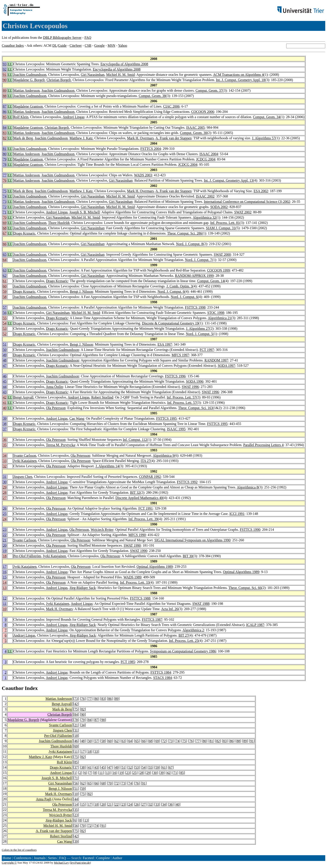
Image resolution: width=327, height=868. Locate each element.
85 (5, 117)
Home (7, 858)
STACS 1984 (163, 678)
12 (5, 598)
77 (5, 175)
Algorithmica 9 (163, 455)
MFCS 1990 (137, 535)
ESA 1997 (165, 344)
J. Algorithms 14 (107, 466)
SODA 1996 (195, 381)
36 (5, 440)
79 (5, 159)
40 (5, 408)
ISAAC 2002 (205, 196)
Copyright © (9, 863)
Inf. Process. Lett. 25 (184, 641)
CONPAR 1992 (150, 477)
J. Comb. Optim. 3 (179, 286)
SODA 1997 (226, 366)
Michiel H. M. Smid (120, 75)
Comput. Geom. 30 (193, 133)
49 (5, 355)
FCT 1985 (128, 662)
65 (5, 254)
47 (5, 366)
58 (5, 297)
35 (5, 445)
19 (5, 551)
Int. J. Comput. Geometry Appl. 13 (229, 180)
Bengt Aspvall (23, 397)
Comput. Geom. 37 (209, 90)
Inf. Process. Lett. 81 (225, 223)
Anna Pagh (44, 799)
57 (5, 307)
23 (5, 530)
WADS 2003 (143, 175)
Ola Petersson (56, 408)
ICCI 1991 (237, 514)
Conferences (22, 858)
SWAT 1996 (190, 387)
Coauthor (13, 688)
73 (5, 202)
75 (5, 191)
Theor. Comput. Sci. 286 (184, 233)
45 (5, 381)
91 (5, 75)
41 (5, 403)
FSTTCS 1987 (152, 619)
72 (5, 207)
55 (5, 318)
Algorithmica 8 (248, 487)
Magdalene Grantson (28, 106)
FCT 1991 (146, 508)
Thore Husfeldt (59, 223)
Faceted (88, 858)
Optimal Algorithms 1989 (155, 567)
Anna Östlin (54, 387)
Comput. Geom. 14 (211, 281)
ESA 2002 (261, 191)
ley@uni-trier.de (80, 863)
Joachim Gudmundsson (30, 75)
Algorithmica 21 (219, 318)
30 (5, 482)
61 (5, 281)
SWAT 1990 (132, 545)
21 (5, 540)
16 (5, 572)
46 (5, 376)
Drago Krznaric (24, 233)
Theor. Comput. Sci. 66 (245, 588)
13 (5, 588)
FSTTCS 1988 (140, 598)
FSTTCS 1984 (161, 672)
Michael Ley (62, 863)
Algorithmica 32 (204, 217)
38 (5, 424)
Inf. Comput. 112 (135, 440)
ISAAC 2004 (209, 154)
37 (5, 429)
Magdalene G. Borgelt (29, 80)
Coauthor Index (13, 46)
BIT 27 (184, 635)
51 (5, 344)
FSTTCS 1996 (175, 376)
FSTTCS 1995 (166, 418)
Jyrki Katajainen (25, 461)
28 (5, 493)
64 (5, 260)
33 (5, 461)
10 (5, 609)
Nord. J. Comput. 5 (199, 334)
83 (5, 133)
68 (5, 228)
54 (5, 323)
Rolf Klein (21, 117)
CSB (88, 46)
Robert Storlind (102, 397)
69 (5, 223)
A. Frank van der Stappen (174, 138)
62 (5, 276)
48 (5, 360)
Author (117, 858)
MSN (111, 46)
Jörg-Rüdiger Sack (83, 588)
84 (5, 128)
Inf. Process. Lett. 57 (181, 397)
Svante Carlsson (25, 455)
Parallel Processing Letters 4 (263, 445)
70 (5, 217)
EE (10, 64)
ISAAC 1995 (176, 429)
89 (5, 90)
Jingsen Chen (23, 477)
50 (5, 350)
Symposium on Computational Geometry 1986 (183, 651)
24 (5, 519)
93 (5, 64)
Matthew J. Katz (81, 138)
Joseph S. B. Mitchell (85, 212)
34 (5, 455)
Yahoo (122, 46)
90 (5, 80)
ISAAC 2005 (195, 128)
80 (5, 154)
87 (5, 106)
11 (5, 604)
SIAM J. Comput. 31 (221, 228)
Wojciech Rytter (102, 530)
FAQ (88, 38)
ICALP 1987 (255, 625)
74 (5, 196)
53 (5, 329)
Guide (62, 46)
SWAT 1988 (201, 604)
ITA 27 (146, 461)
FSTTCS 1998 (195, 307)
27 (5, 498)
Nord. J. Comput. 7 (199, 260)
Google (100, 46)
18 (5, 556)
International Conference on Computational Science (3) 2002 (247, 202)
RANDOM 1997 (216, 360)
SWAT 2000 (222, 254)
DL (55, 46)
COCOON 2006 (203, 112)
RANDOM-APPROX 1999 (194, 276)
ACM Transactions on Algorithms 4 (238, 75)
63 (5, 270)
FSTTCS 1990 (250, 530)
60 (5, 286)
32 (5, 466)
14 (5, 582)
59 (5, 292)
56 (5, 313)
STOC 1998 (216, 313)
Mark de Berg (23, 138)
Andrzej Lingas (74, 117)
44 (5, 387)
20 (5, 545)
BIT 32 (135, 493)
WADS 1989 (132, 577)
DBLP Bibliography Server (62, 38)
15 (5, 577)
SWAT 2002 (243, 212)
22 (5, 535)
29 (5, 487)
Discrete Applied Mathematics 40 (139, 498)
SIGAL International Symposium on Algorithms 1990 (192, 540)
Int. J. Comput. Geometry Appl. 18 (240, 80)
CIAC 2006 (171, 106)
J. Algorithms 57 (263, 138)
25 (5, 514)
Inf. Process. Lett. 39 (143, 519)
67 (5, 233)
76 (5, 180)
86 (5, 112)
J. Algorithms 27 (198, 329)
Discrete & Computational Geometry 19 (170, 323)
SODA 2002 (219, 207)
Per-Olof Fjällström (27, 556)
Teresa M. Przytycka (60, 445)
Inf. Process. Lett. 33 (135, 582)
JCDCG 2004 (206, 159)
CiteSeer (76, 46)
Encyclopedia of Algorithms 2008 (124, 64)
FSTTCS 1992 (187, 482)
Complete (103, 858)
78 (5, 165)
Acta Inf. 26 (170, 609)
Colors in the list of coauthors (19, 850)
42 (5, 397)
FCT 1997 (207, 350)
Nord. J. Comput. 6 (171, 292)
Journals (40, 858)
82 (5, 138)
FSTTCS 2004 (151, 149)
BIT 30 (188, 556)
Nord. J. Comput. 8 (190, 244)
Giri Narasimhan (92, 75)
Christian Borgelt (59, 80)
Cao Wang (77, 418)
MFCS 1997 (180, 355)
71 (5, 212)
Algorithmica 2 (193, 630)
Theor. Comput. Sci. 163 (195, 408)
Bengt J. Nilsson (81, 292)
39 (5, 418)
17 (5, 567)
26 (5, 508)
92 (5, 69)
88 (5, 96)
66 (5, 244)
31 (5, 477)
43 (5, 392)
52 (5, 334)
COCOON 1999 (219, 270)
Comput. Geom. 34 (266, 117)
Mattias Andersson (27, 90)
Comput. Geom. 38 (152, 96)
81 (5, 149)
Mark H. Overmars (140, 138)
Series (52, 858)
